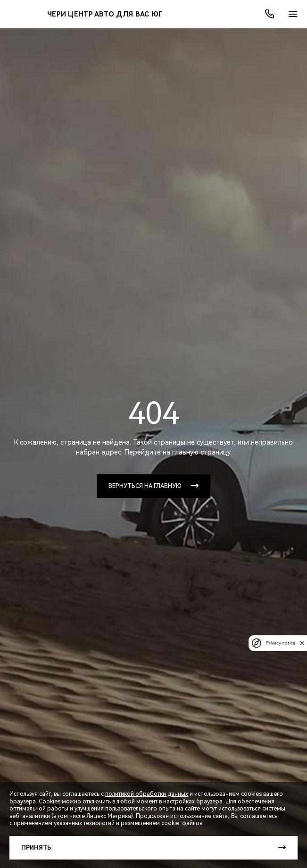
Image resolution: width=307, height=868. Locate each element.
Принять (36, 848)
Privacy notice (281, 643)
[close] (302, 643)
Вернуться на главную (145, 486)
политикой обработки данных (147, 794)
